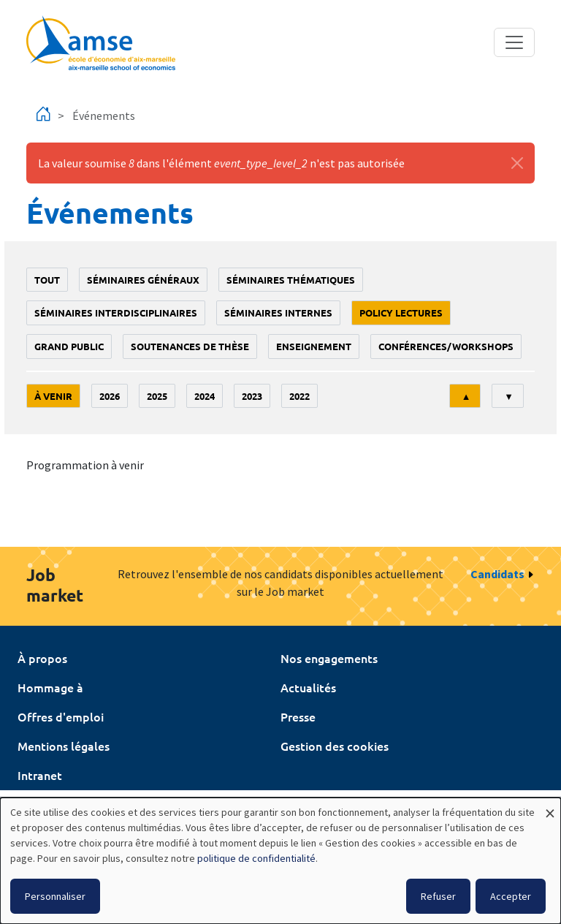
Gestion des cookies (335, 746)
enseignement (314, 346)
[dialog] (280, 861)
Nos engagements (329, 658)
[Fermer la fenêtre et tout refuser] (550, 807)
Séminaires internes (278, 313)
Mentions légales (64, 746)
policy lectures (401, 313)
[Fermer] (517, 163)
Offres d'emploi (61, 716)
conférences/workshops (446, 346)
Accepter (511, 896)
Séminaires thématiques (291, 280)
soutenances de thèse (190, 346)
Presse (298, 716)
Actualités (308, 687)
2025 (157, 396)
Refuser (438, 896)
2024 (205, 396)
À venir (53, 396)
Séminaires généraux (143, 280)
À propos (42, 658)
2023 (252, 396)
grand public (69, 346)
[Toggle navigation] (514, 42)
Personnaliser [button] (55, 896)
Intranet (40, 775)
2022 (299, 396)
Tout (47, 280)
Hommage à (50, 687)
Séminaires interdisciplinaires (116, 313)
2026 (110, 396)
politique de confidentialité (256, 858)
